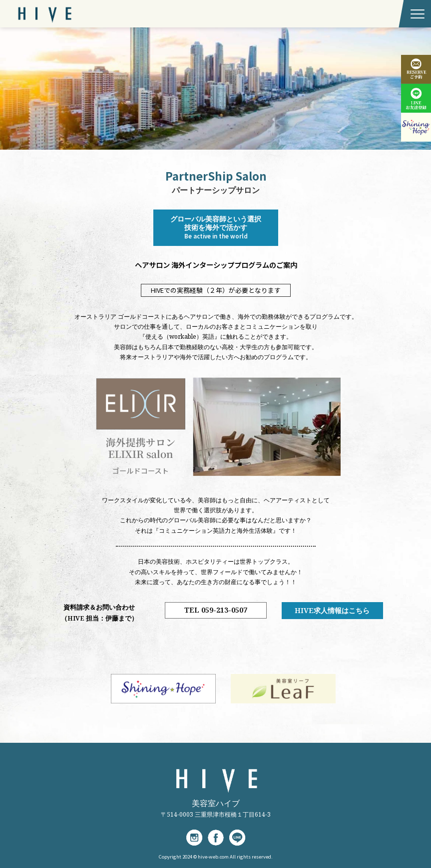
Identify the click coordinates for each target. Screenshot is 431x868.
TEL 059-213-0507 (215, 610)
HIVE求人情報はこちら (332, 610)
